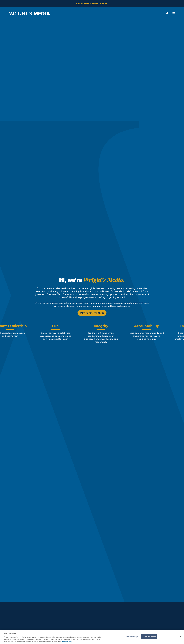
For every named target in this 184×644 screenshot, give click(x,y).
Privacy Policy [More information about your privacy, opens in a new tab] (67, 642)
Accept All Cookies (149, 637)
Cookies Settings (132, 637)
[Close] (180, 637)
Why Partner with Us (92, 313)
